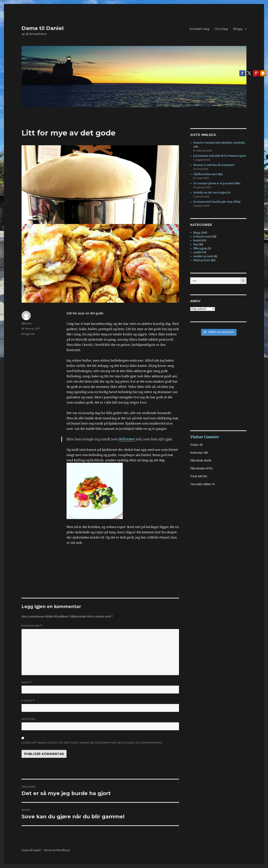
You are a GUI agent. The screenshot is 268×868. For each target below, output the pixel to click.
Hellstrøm (127, 439)
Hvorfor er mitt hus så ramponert (214, 165)
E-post (28, 701)
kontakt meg (200, 29)
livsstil (197, 241)
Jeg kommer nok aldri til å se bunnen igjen (220, 156)
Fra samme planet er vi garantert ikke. (217, 183)
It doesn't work (202, 237)
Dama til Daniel (43, 28)
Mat (33, 334)
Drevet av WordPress (57, 850)
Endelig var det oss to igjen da (212, 193)
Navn (27, 682)
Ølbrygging (200, 248)
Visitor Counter (205, 437)
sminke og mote (203, 256)
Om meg (221, 29)
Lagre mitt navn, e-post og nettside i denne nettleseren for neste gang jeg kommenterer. (92, 743)
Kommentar (32, 626)
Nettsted (29, 719)
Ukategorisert (202, 260)
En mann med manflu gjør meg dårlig (217, 202)
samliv (197, 252)
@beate (27, 323)
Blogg (238, 29)
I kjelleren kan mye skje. (208, 174)
